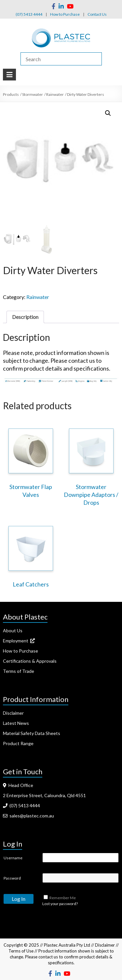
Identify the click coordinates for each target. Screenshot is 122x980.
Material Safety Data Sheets (32, 733)
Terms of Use (21, 951)
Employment (19, 641)
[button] (108, 113)
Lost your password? (60, 904)
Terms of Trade (19, 671)
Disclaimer (13, 713)
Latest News (16, 723)
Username (13, 858)
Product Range (18, 743)
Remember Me (63, 898)
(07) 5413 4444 (29, 14)
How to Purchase (65, 14)
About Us (13, 630)
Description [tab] (25, 317)
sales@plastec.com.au (28, 816)
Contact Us (97, 14)
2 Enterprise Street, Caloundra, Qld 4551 (44, 795)
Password (12, 878)
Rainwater (38, 297)
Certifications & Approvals (30, 661)
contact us (48, 957)
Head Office (18, 785)
